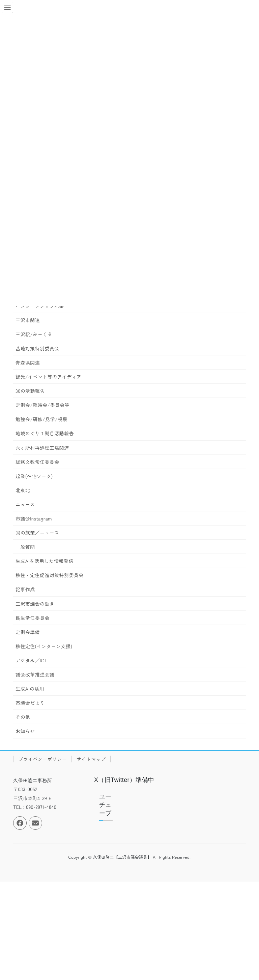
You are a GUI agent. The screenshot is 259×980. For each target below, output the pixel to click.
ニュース (25, 504)
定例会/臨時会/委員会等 (42, 405)
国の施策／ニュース (37, 533)
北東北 (23, 490)
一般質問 (25, 547)
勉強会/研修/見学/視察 (41, 419)
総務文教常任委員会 (37, 462)
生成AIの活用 (30, 689)
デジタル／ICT (31, 660)
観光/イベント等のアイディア (48, 377)
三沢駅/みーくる (34, 334)
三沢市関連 (28, 320)
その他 (23, 717)
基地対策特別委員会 (37, 348)
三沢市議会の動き (35, 604)
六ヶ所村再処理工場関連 (42, 448)
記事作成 (25, 589)
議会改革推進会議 (35, 674)
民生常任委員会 (33, 618)
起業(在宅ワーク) (34, 476)
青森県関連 (28, 362)
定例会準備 (28, 632)
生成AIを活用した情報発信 (45, 561)
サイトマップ (91, 759)
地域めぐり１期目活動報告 (45, 433)
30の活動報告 (30, 391)
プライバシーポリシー (42, 759)
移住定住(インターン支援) (44, 646)
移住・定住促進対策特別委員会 (50, 575)
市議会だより (30, 703)
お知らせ (25, 731)
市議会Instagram (34, 518)
